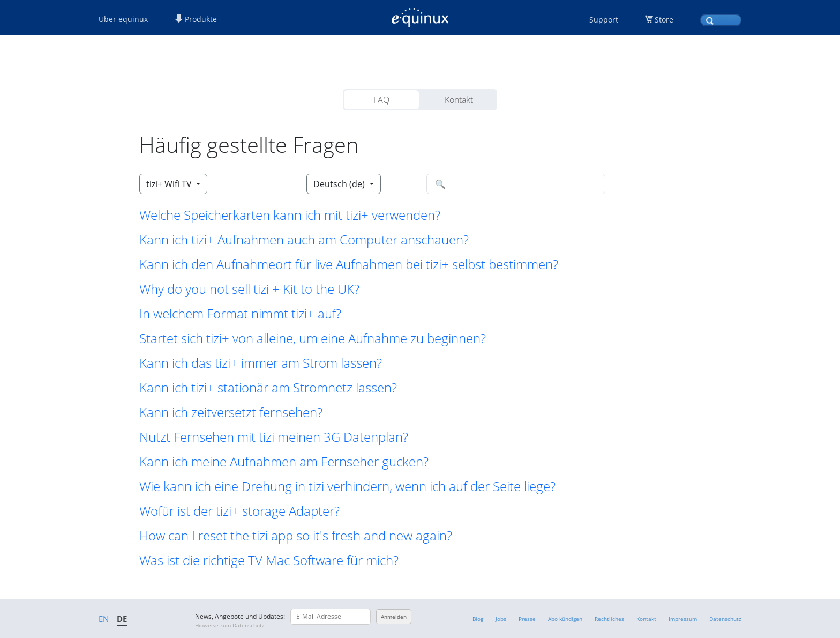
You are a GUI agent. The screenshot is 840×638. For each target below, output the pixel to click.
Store (664, 20)
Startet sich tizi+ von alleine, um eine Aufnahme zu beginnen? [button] (313, 338)
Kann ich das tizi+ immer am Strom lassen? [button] (261, 363)
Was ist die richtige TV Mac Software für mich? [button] (269, 560)
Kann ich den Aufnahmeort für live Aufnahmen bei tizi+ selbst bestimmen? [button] (349, 264)
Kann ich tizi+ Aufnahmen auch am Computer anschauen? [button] (304, 240)
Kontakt (459, 100)
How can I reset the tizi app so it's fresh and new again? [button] (296, 536)
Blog (478, 619)
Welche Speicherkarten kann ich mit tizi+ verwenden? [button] (290, 215)
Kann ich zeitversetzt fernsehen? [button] (231, 412)
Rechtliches (609, 619)
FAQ (381, 100)
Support (604, 20)
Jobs (501, 619)
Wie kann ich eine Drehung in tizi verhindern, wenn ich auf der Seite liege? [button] (347, 486)
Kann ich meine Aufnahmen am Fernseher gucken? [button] (284, 462)
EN (104, 619)
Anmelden (394, 617)
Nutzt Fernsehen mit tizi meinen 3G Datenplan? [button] (274, 437)
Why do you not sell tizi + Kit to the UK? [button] (249, 289)
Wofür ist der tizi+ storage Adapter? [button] (239, 511)
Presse (527, 619)
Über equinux (123, 19)
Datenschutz (725, 619)
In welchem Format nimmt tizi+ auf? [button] (240, 314)
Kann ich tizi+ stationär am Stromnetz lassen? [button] (268, 388)
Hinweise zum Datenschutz (230, 625)
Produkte (196, 19)
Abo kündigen (565, 619)
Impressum (683, 619)
